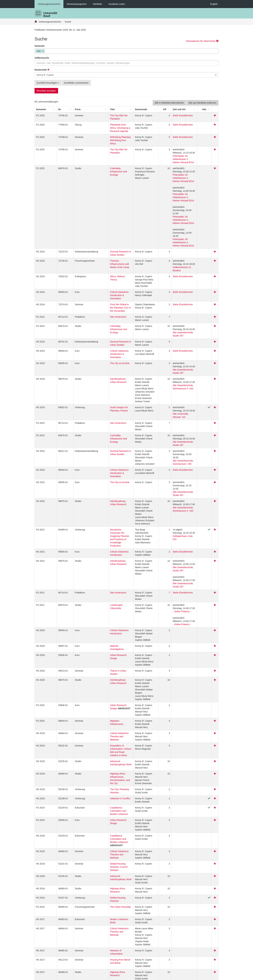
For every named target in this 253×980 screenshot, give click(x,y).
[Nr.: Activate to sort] (57, 109)
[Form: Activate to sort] (76, 109)
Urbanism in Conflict (101, 692)
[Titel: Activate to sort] (109, 109)
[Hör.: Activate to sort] (208, 109)
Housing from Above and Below (106, 834)
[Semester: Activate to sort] (43, 109)
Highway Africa (98, 886)
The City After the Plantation (105, 115)
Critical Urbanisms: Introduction (106, 468)
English (214, 4)
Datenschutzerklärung (70, 977)
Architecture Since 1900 (103, 905)
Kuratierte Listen (117, 4)
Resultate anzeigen (46, 91)
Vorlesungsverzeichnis (49, 4)
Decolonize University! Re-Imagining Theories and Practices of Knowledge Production (109, 452)
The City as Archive (100, 312)
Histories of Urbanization (103, 828)
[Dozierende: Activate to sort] (143, 109)
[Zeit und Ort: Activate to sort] (184, 109)
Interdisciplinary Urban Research (107, 324)
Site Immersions (99, 272)
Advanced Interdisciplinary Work (107, 655)
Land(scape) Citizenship (103, 512)
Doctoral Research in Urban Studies (109, 219)
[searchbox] (46, 51)
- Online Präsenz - (176, 518)
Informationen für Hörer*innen (202, 41)
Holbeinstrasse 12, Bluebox (181, 232)
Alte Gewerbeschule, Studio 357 (183, 287)
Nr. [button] (54, 109)
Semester (40, 46)
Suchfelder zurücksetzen (76, 83)
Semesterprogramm (77, 4)
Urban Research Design (103, 558)
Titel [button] (93, 109)
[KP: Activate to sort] (161, 109)
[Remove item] (43, 51)
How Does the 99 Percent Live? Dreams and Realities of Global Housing (107, 924)
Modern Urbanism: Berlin (103, 797)
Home (100, 977)
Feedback (89, 977)
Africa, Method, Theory (102, 238)
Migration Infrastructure (102, 621)
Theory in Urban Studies (103, 574)
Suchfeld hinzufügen (48, 83)
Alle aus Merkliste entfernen (202, 103)
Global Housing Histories (103, 778)
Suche (68, 22)
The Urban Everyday (101, 784)
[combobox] (126, 51)
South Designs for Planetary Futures (109, 353)
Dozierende (42, 70)
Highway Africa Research (103, 769)
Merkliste (98, 4)
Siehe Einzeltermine (177, 115)
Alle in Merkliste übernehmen (169, 103)
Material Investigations (102, 552)
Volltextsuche (42, 58)
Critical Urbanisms (100, 874)
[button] (41, 109)
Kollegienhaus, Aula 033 (179, 456)
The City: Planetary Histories (105, 683)
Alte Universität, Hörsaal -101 (182, 359)
